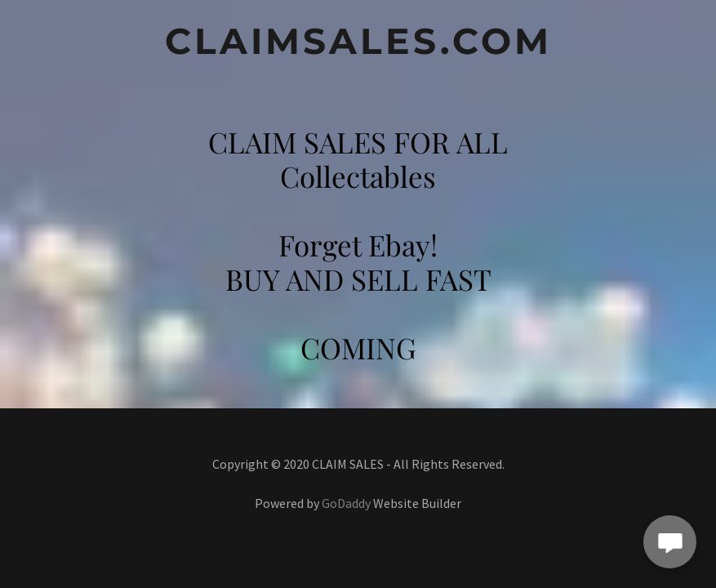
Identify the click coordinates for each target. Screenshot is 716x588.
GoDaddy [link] (346, 503)
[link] (358, 49)
